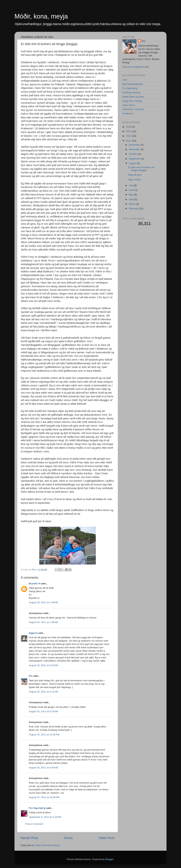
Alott (125, 80)
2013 (129, 131)
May (131, 195)
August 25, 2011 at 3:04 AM (43, 665)
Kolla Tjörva (129, 105)
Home (68, 838)
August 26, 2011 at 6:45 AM (43, 768)
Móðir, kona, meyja (41, 16)
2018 (129, 127)
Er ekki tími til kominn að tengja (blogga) (141, 169)
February (134, 209)
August (133, 163)
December (135, 145)
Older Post (106, 838)
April (132, 199)
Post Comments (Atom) (48, 845)
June (132, 190)
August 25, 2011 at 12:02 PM (44, 735)
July (131, 185)
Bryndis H (34, 584)
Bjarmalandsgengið (133, 84)
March (132, 204)
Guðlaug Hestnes (132, 92)
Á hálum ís (128, 113)
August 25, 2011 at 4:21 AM (43, 692)
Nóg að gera (135, 175)
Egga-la (33, 633)
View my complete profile (136, 67)
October (133, 154)
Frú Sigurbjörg (37, 808)
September (135, 159)
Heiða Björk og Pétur (133, 97)
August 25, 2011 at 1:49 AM (43, 602)
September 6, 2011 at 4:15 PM (45, 817)
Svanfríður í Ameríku (133, 109)
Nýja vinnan (135, 180)
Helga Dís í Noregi (132, 101)
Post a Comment (34, 824)
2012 (129, 136)
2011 (129, 141)
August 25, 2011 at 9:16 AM (43, 711)
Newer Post (29, 838)
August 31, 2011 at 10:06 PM (44, 797)
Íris (31, 676)
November (135, 149)
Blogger (109, 859)
